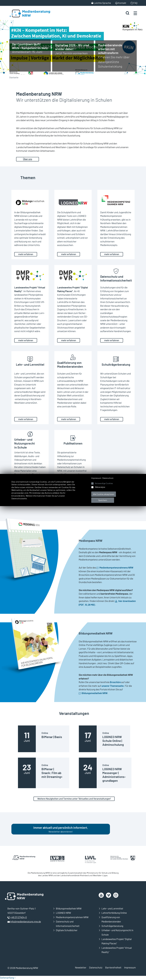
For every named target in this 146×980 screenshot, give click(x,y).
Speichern (103, 500)
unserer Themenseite (113, 686)
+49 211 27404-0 (19, 918)
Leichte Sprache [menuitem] (102, 3)
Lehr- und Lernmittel (112, 909)
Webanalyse (100, 487)
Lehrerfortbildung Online (114, 913)
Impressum (130, 968)
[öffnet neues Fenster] (101, 896)
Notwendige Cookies (104, 483)
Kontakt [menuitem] (122, 3)
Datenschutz (96, 968)
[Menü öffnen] (135, 13)
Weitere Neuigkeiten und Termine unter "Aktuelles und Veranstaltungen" (74, 799)
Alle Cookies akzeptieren (104, 494)
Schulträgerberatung (112, 926)
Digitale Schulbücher (67, 931)
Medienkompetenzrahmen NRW (72, 918)
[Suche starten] (127, 13)
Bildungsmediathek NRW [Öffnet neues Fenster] (95, 693)
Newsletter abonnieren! (61, 830)
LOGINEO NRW (63, 913)
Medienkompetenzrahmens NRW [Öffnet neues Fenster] (116, 567)
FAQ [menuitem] (135, 3)
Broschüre (115, 682)
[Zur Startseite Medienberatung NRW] (26, 13)
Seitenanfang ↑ (8, 978)
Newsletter (81, 968)
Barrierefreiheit (113, 968)
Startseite (14, 77)
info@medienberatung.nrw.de (26, 922)
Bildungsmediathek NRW (69, 909)
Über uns (28, 159)
